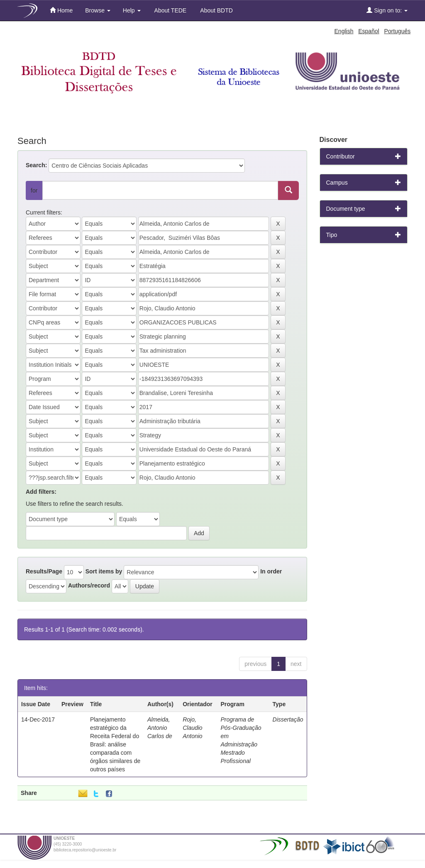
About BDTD (216, 10)
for (34, 190)
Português (397, 31)
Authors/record (89, 585)
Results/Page (44, 571)
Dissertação (288, 719)
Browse (98, 10)
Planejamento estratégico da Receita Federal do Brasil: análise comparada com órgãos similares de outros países (115, 744)
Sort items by (104, 571)
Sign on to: (387, 10)
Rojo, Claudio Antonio (192, 728)
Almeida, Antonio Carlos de (160, 728)
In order (271, 571)
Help (132, 10)
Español (369, 31)
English (344, 31)
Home (61, 10)
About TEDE (170, 10)
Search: (36, 165)
